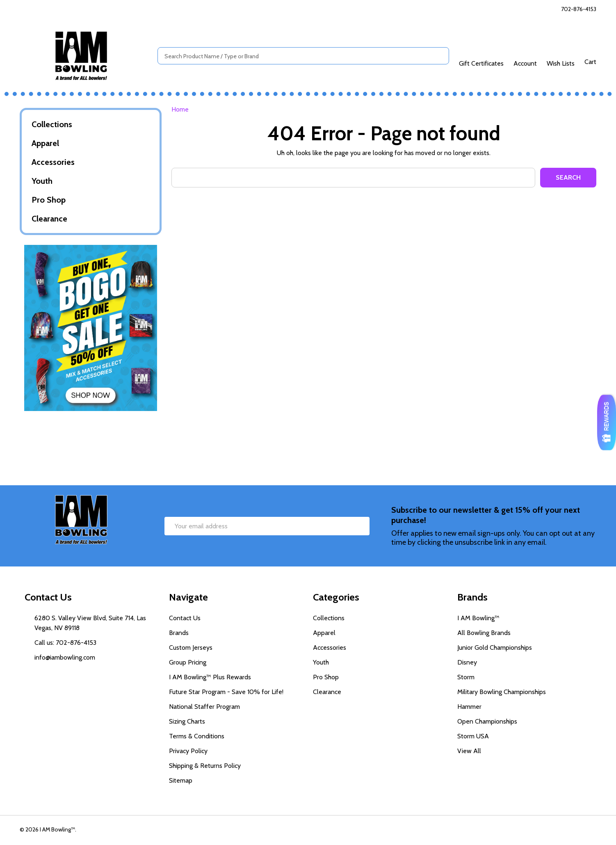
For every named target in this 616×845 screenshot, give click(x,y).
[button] (91, 328)
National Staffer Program (204, 707)
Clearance (49, 219)
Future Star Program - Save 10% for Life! (226, 692)
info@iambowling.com (65, 657)
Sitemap (181, 780)
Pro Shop (49, 200)
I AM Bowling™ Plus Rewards (210, 677)
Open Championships (487, 721)
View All (469, 751)
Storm (466, 677)
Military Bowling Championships (502, 692)
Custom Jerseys (191, 647)
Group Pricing (188, 662)
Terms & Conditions (197, 736)
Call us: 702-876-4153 (65, 643)
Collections (52, 124)
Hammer (469, 707)
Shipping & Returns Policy (205, 766)
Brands (179, 633)
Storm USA (473, 736)
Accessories (53, 162)
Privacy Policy (188, 751)
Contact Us (185, 618)
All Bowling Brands (484, 633)
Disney (467, 662)
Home (180, 109)
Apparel (45, 143)
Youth (42, 181)
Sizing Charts (187, 721)
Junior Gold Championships (495, 647)
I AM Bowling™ (478, 618)
